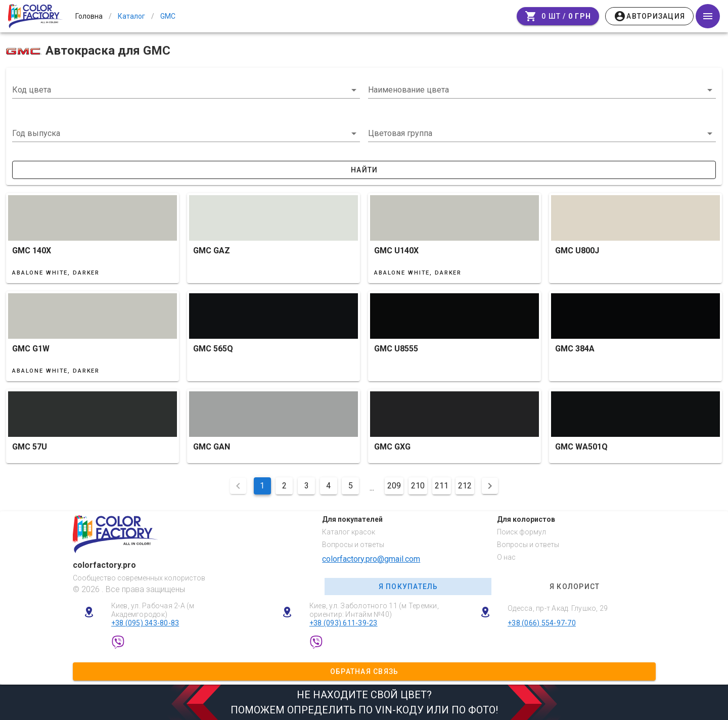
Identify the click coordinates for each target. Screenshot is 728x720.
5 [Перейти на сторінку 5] (351, 486)
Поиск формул (521, 532)
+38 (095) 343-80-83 (145, 623)
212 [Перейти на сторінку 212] (465, 486)
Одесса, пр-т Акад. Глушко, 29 (558, 608)
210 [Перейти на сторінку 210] (418, 486)
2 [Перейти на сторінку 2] (284, 486)
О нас (506, 557)
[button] (186, 133)
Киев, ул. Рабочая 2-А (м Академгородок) (153, 610)
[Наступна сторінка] (490, 486)
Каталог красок (349, 532)
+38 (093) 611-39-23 (344, 623)
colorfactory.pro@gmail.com (371, 559)
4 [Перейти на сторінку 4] (328, 486)
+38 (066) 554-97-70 (542, 623)
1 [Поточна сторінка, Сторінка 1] (262, 486)
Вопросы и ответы (353, 545)
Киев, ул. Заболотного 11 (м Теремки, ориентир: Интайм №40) (374, 610)
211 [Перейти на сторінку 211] (442, 486)
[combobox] (186, 90)
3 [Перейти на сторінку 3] (307, 486)
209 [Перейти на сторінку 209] (394, 486)
